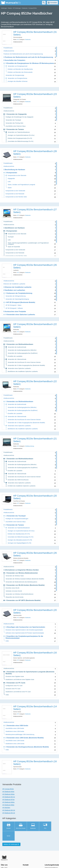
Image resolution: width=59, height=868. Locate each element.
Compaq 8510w (33, 8)
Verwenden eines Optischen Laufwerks (19, 368)
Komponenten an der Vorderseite (15, 191)
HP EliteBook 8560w (8, 802)
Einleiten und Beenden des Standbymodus (20, 69)
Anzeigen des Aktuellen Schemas (18, 81)
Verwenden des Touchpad (13, 120)
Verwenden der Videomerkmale (17, 359)
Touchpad (11, 237)
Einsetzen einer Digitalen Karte (15, 677)
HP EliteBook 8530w (8, 794)
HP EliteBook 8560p (8, 805)
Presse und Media (6, 861)
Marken (10, 8)
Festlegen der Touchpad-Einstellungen (17, 519)
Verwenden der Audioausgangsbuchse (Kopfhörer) (23, 353)
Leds (9, 182)
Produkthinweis (8, 48)
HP (18, 40)
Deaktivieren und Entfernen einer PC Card (18, 692)
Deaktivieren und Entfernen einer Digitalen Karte (20, 680)
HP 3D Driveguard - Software (14, 308)
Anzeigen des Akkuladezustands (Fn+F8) (20, 540)
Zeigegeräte (11, 179)
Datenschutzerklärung (51, 858)
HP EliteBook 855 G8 (9, 813)
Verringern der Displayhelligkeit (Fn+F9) (19, 543)
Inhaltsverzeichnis (9, 51)
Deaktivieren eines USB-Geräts (15, 731)
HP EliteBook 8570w (8, 800)
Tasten (10, 188)
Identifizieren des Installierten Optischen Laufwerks (23, 372)
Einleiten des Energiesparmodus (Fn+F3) (20, 138)
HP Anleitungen (17, 8)
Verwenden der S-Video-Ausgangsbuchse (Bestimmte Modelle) (26, 365)
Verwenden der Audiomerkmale (17, 347)
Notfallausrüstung (29, 446)
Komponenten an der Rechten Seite (16, 197)
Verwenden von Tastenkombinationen (19, 132)
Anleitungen (4, 8)
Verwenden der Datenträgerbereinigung (17, 299)
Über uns (4, 855)
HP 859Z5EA (6, 808)
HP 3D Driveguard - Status (13, 305)
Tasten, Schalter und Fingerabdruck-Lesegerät (21, 185)
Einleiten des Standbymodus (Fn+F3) (19, 534)
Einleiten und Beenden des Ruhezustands (20, 72)
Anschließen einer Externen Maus (16, 126)
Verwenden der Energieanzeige (15, 75)
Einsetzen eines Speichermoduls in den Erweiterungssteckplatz (24, 630)
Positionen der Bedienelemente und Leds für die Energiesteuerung (23, 54)
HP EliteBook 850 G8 (9, 810)
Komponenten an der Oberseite (17, 175)
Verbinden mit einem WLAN (14, 591)
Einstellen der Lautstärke (15, 356)
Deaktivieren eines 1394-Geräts (15, 744)
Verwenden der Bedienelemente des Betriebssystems (21, 582)
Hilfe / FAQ (4, 858)
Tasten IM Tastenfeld (14, 247)
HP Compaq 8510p (8, 789)
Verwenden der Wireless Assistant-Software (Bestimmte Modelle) (25, 579)
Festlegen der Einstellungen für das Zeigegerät (19, 117)
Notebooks (25, 8)
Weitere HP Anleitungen (11, 835)
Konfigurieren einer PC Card (14, 686)
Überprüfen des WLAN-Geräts (15, 597)
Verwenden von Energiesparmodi (17, 66)
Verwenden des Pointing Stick (14, 123)
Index (7, 641)
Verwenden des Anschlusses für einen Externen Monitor (24, 362)
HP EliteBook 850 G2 (9, 797)
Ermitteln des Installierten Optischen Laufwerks (22, 486)
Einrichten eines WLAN (12, 588)
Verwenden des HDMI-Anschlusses (18, 480)
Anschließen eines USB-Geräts (15, 728)
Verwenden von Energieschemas (17, 78)
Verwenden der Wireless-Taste (15, 576)
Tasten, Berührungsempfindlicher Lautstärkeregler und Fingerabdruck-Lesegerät (28, 244)
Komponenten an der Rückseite (15, 194)
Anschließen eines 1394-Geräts (15, 741)
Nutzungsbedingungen (51, 861)
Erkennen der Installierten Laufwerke (14, 284)
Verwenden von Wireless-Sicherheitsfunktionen (20, 594)
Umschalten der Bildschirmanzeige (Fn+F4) (21, 141)
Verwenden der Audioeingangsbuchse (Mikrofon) (22, 350)
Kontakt (26, 855)
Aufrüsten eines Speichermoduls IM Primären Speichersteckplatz (25, 633)
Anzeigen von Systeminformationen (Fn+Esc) (21, 135)
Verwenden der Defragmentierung (16, 296)
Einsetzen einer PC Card (13, 689)
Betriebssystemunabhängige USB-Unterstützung (20, 735)
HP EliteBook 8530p (8, 792)
